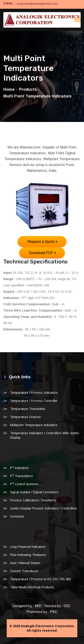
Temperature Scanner (26, 417)
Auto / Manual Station (25, 563)
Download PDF (42, 253)
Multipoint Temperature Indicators (34, 425)
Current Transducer (24, 571)
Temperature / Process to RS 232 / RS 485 (41, 579)
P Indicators (19, 468)
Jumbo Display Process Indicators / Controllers (44, 508)
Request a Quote (42, 242)
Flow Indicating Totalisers (28, 555)
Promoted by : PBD (42, 612)
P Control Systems (24, 484)
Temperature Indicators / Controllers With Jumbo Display (45, 435)
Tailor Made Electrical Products (32, 587)
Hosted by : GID (57, 606)
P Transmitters (22, 476)
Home (9, 89)
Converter (17, 516)
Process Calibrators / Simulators (33, 500)
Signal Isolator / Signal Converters (34, 492)
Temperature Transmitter (28, 409)
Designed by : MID (27, 606)
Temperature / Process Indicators (34, 393)
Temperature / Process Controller (34, 401)
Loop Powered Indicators (28, 547)
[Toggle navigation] (78, 20)
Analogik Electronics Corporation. (48, 626)
